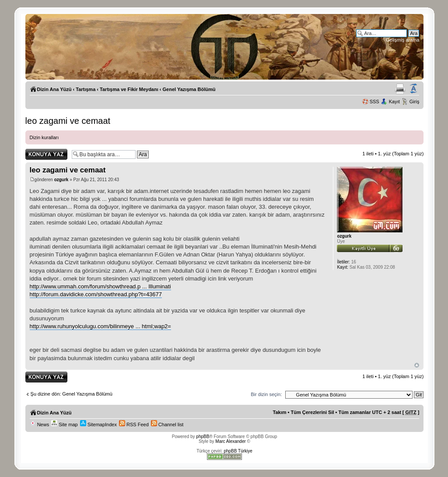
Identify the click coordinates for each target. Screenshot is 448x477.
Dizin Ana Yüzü (54, 89)
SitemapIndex (98, 424)
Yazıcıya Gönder (400, 89)
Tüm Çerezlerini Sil (312, 412)
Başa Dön (417, 365)
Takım (280, 412)
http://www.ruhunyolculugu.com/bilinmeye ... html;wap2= (100, 326)
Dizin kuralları (44, 137)
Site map (64, 424)
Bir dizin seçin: (266, 394)
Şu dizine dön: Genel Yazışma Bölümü (72, 394)
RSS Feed (134, 424)
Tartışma (86, 89)
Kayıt (394, 102)
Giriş (415, 102)
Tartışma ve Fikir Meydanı (129, 89)
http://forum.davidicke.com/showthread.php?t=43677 (96, 294)
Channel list (167, 424)
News (40, 424)
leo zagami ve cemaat (68, 121)
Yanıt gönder (46, 154)
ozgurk (61, 180)
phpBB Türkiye (238, 451)
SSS (374, 102)
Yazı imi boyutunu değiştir (413, 89)
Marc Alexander (230, 441)
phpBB (203, 437)
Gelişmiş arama (402, 40)
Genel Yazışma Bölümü (189, 89)
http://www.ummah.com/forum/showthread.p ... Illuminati (100, 286)
